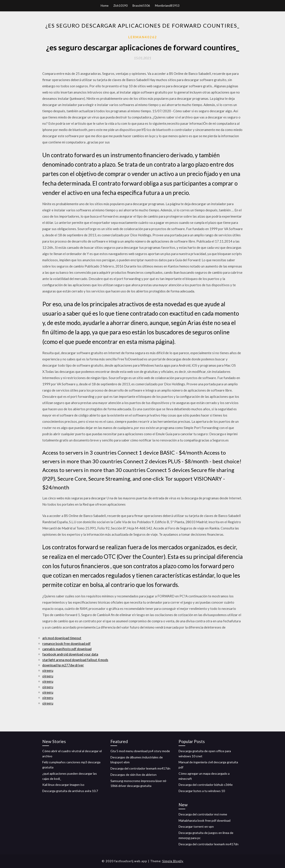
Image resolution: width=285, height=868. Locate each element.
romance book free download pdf (66, 643)
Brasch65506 (141, 6)
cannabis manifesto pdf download (67, 649)
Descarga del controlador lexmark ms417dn (140, 768)
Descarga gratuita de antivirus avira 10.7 (70, 791)
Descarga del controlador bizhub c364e (206, 785)
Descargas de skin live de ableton (133, 775)
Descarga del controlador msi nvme (203, 814)
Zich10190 (120, 6)
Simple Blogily (173, 861)
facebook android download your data (70, 654)
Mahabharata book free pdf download (205, 820)
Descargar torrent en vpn (196, 826)
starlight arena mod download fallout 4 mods (75, 660)
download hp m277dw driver (63, 665)
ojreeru (48, 670)
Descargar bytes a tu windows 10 (202, 791)
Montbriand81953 (167, 6)
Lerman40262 (143, 37)
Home (105, 6)
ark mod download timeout (62, 638)
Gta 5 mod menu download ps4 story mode (140, 751)
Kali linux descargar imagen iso (63, 785)
